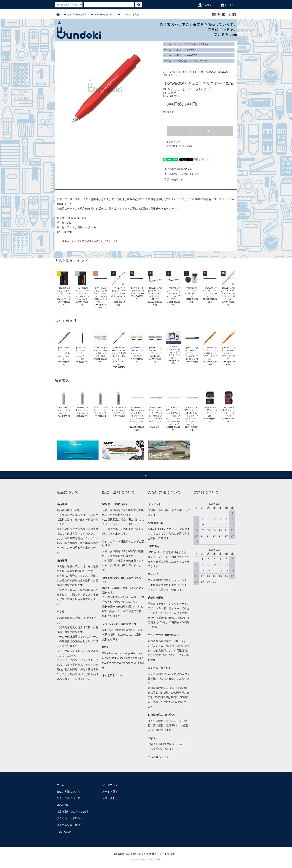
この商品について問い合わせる (181, 174)
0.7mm (205, 44)
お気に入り (203, 159)
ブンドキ (135, 859)
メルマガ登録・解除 (68, 825)
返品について (173, 142)
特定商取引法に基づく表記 (180, 146)
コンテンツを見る (128, 15)
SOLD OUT (200, 131)
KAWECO (192, 55)
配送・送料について (68, 798)
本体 (179, 50)
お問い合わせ (110, 798)
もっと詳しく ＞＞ (113, 675)
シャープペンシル (186, 44)
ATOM (68, 832)
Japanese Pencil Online (150, 859)
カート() (228, 5)
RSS (59, 832)
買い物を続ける (173, 179)
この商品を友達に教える (177, 169)
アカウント (206, 5)
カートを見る (110, 791)
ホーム (168, 44)
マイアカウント (111, 785)
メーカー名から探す (102, 15)
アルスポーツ (200, 61)
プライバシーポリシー (70, 818)
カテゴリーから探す (75, 15)
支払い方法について (68, 791)
